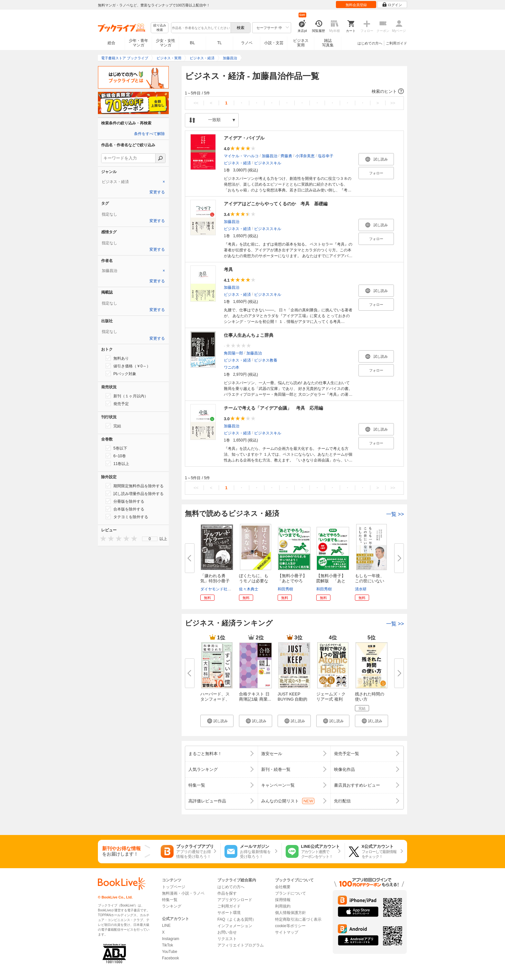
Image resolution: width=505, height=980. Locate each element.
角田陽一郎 (233, 353)
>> (393, 103)
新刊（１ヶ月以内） (127, 396)
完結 (113, 426)
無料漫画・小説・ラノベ (183, 893)
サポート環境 (229, 913)
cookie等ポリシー (290, 926)
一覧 (395, 514)
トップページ (174, 887)
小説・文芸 (274, 43)
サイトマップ (287, 932)
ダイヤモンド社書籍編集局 (224, 589)
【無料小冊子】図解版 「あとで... (331, 581)
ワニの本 (232, 367)
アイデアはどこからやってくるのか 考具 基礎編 (276, 204)
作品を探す (227, 893)
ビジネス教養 (266, 360)
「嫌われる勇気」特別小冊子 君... (217, 581)
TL (219, 43)
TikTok (167, 945)
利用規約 (283, 906)
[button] (294, 92)
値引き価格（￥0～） (128, 366)
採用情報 (283, 900)
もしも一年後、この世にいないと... (370, 581)
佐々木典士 (249, 589)
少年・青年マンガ (138, 43)
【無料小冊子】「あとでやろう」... (292, 581)
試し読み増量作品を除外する (135, 493)
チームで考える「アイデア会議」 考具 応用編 (273, 408)
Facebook (171, 958)
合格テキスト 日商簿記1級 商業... (255, 697)
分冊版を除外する (125, 501)
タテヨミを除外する (127, 517)
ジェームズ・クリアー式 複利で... (331, 699)
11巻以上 (117, 463)
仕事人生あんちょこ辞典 (249, 335)
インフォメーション (235, 926)
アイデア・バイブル (244, 138)
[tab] (133, 182)
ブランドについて (291, 893)
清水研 (361, 589)
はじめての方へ (370, 43)
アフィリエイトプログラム (241, 945)
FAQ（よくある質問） (237, 919)
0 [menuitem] (150, 539)
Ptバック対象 (121, 374)
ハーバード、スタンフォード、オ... (215, 699)
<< (196, 103)
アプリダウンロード (235, 900)
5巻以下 (116, 448)
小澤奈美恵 (305, 156)
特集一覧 (170, 900)
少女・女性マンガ (166, 43)
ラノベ (247, 43)
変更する (157, 192)
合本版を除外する (125, 509)
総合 (111, 43)
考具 (228, 269)
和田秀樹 (285, 589)
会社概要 (283, 887)
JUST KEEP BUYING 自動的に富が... (292, 699)
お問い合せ (227, 932)
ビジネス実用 (301, 43)
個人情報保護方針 (291, 913)
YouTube (170, 952)
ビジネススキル (268, 163)
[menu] (150, 539)
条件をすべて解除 (149, 134)
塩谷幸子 (326, 156)
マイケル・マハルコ (241, 156)
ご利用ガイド (396, 43)
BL (193, 43)
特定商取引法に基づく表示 (298, 919)
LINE (166, 926)
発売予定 (117, 403)
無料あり (117, 358)
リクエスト (227, 939)
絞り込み (160, 28)
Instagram (171, 939)
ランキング (172, 906)
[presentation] (102, 538)
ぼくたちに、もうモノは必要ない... (254, 581)
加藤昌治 (270, 156)
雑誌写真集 (328, 43)
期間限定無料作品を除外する (135, 486)
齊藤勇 (286, 156)
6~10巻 (116, 456)
